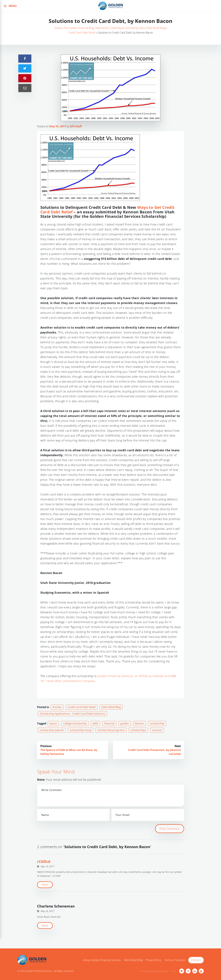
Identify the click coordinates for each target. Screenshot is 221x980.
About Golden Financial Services (102, 960)
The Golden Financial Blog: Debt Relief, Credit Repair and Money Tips (104, 28)
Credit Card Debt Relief (82, 33)
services (157, 730)
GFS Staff (76, 126)
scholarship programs (111, 730)
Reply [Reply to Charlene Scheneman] (45, 926)
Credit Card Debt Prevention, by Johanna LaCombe (154, 752)
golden (125, 723)
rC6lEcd (44, 861)
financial (109, 723)
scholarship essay (81, 730)
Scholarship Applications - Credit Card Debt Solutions (72, 714)
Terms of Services (175, 960)
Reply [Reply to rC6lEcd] (45, 885)
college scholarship (75, 723)
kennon (139, 723)
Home (58, 28)
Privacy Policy (154, 960)
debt (95, 723)
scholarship (157, 723)
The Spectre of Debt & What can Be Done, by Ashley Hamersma (69, 752)
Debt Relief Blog (156, 28)
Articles (57, 707)
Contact (196, 960)
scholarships (138, 730)
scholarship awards (52, 730)
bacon (53, 723)
